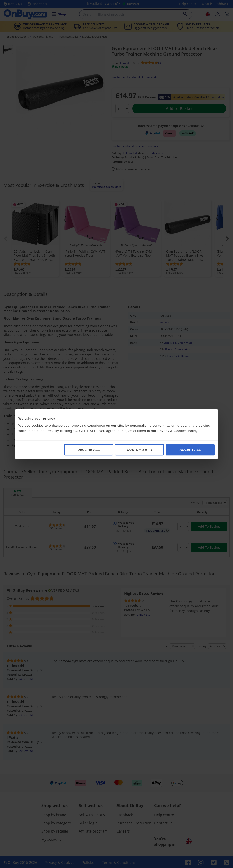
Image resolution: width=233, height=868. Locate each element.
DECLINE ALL (89, 450)
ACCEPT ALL (190, 450)
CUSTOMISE (140, 450)
